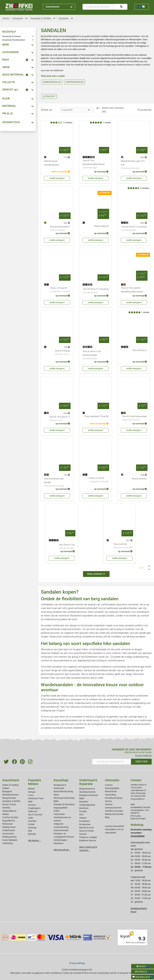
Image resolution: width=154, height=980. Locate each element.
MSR (30, 802)
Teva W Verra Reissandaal (134, 418)
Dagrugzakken (61, 808)
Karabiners (85, 821)
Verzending (110, 795)
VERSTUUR (141, 762)
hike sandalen (95, 653)
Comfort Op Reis (10, 817)
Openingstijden (112, 788)
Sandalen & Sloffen (11, 801)
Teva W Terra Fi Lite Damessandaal (95, 355)
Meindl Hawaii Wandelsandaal (51, 163)
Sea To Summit (35, 815)
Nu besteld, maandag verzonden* (141, 833)
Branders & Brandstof (64, 804)
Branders (84, 802)
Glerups (32, 792)
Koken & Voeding (10, 785)
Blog (107, 817)
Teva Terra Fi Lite (67, 547)
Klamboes (59, 843)
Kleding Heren (9, 827)
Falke (31, 818)
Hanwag (32, 828)
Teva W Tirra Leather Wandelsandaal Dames (132, 290)
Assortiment (59, 7)
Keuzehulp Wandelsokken (14, 40)
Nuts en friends (87, 831)
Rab (30, 831)
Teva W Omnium (139, 479)
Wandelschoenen (11, 795)
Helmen (83, 818)
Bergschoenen (9, 798)
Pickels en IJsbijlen (88, 837)
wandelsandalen (88, 696)
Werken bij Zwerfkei (114, 814)
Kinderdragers (61, 840)
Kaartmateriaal (61, 830)
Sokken (6, 788)
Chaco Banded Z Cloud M (96, 416)
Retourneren (111, 791)
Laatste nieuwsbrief (114, 826)
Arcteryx (32, 805)
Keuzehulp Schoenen (12, 36)
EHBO (57, 811)
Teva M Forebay (62, 353)
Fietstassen (59, 814)
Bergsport (7, 791)
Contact (109, 785)
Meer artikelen (96, 574)
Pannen (83, 834)
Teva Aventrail (123, 546)
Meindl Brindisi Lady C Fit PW (134, 165)
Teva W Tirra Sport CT (60, 419)
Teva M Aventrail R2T (60, 229)
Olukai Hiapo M (101, 226)
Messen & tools (87, 828)
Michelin (32, 834)
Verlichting (7, 843)
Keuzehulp (61, 780)
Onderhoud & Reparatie (88, 782)
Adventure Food (36, 798)
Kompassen (85, 824)
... (25, 18)
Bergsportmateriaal (89, 795)
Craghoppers (34, 808)
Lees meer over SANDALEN (52, 71)
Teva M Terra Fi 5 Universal (134, 229)
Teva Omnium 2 (140, 350)
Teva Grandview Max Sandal (57, 483)
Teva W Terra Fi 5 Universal (96, 291)
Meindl (31, 789)
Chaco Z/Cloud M (60, 290)
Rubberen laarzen (88, 841)
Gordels (83, 811)
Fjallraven (33, 811)
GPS (81, 815)
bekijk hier (85, 58)
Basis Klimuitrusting (63, 791)
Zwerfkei (32, 821)
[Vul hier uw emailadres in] (112, 762)
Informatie (112, 780)
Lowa (31, 795)
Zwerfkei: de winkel (114, 811)
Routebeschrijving (114, 798)
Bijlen (56, 801)
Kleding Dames (9, 837)
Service (108, 801)
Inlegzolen (59, 824)
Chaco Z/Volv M (99, 480)
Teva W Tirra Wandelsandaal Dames (95, 164)
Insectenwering (61, 827)
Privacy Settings (77, 963)
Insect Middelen (10, 840)
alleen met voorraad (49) (113, 110)
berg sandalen (54, 612)
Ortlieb (31, 824)
